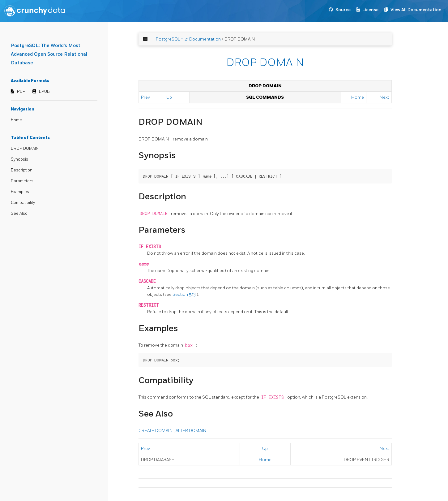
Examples (20, 192)
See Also (19, 214)
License (370, 10)
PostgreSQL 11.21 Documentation (188, 39)
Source (343, 10)
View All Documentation (416, 10)
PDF (21, 92)
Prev (145, 97)
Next (384, 97)
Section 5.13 (185, 294)
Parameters (22, 181)
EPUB (44, 92)
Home (16, 120)
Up (169, 97)
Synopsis (19, 159)
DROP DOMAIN (25, 149)
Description (22, 170)
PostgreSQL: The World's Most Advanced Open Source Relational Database (49, 54)
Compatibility (23, 203)
